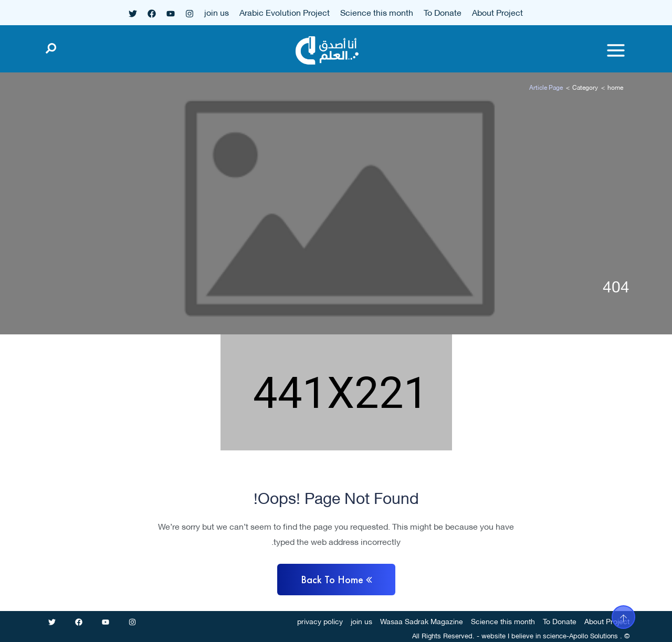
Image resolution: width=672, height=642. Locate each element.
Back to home (336, 580)
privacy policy (320, 621)
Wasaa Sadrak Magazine (422, 621)
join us (217, 12)
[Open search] (51, 46)
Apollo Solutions (594, 635)
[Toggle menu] (616, 50)
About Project (497, 12)
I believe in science (537, 635)
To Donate (443, 12)
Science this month (377, 12)
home (615, 87)
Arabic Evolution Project (285, 12)
